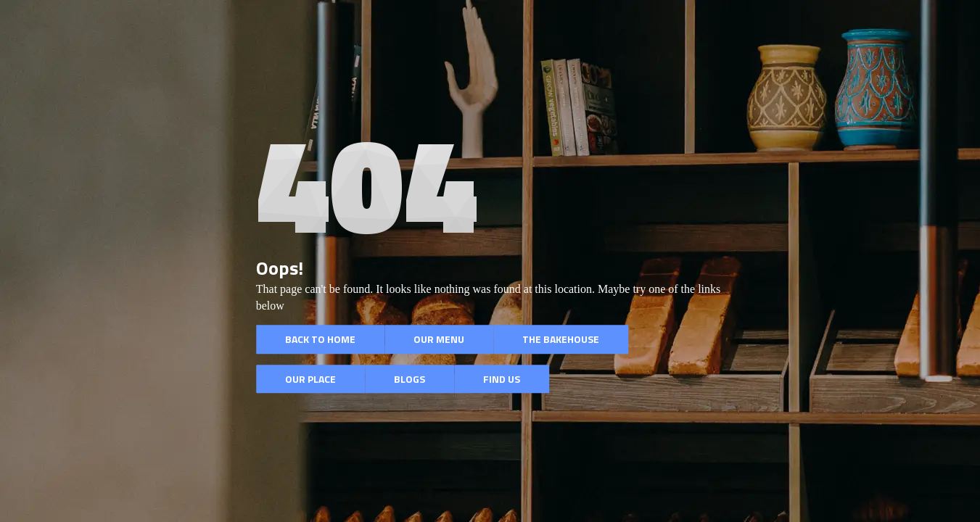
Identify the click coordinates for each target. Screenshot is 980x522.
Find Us (502, 379)
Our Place (310, 379)
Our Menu (439, 339)
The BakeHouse (561, 339)
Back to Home (320, 339)
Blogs (409, 379)
